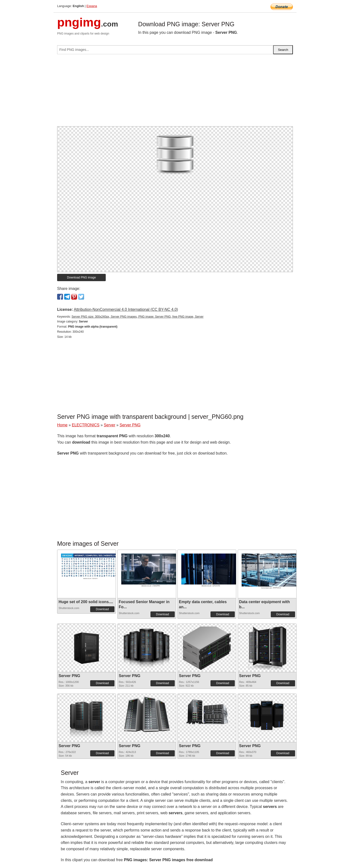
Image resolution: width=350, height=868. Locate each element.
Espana (92, 6)
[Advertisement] (175, 92)
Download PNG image (82, 277)
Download (102, 609)
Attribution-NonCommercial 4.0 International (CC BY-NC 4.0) (126, 309)
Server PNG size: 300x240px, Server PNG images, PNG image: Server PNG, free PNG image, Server (137, 317)
